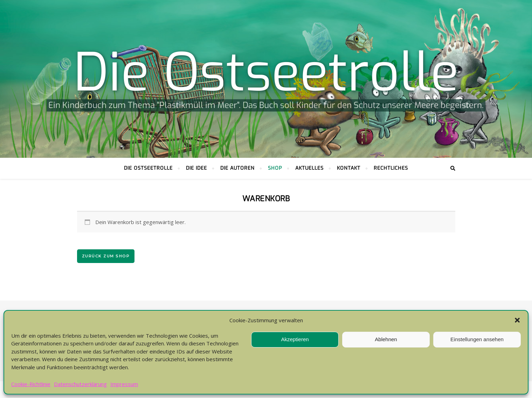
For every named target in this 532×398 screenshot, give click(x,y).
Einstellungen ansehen (477, 339)
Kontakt (349, 168)
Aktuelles (309, 168)
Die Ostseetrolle (266, 73)
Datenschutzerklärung (80, 384)
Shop (275, 168)
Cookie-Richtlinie (31, 384)
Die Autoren (237, 168)
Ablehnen (386, 339)
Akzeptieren (295, 339)
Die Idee (196, 168)
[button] (517, 320)
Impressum (124, 384)
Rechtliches (391, 168)
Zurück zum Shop (106, 256)
